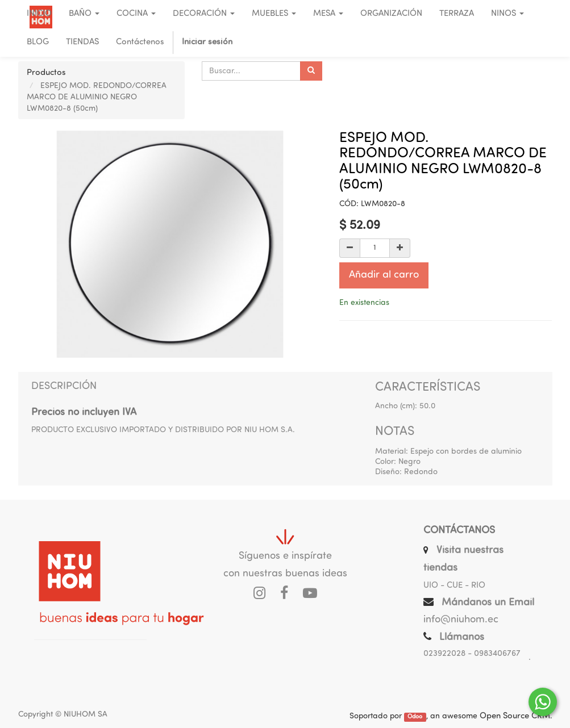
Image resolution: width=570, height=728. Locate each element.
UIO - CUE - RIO (454, 586)
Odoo (415, 717)
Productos (46, 73)
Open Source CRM (515, 716)
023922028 (444, 654)
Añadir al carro (384, 275)
